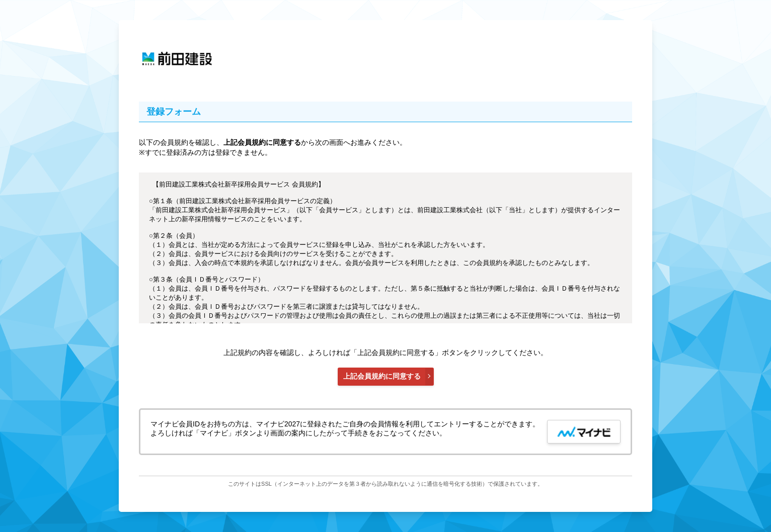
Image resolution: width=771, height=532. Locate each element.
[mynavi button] (584, 432)
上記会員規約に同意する (382, 376)
